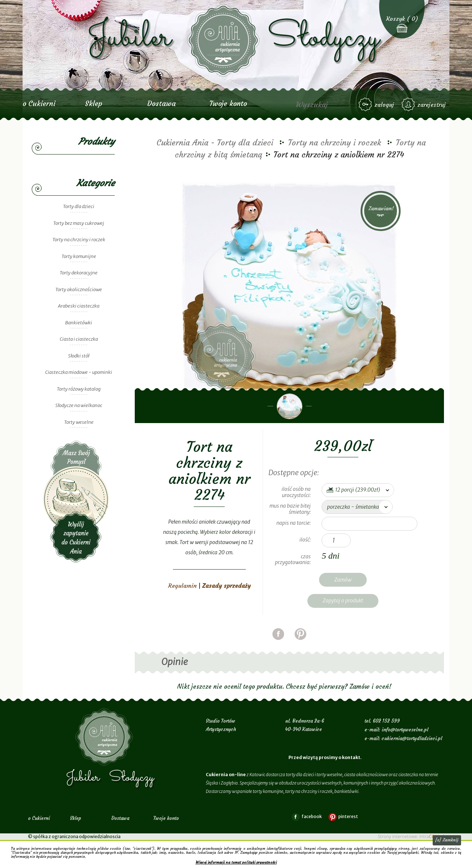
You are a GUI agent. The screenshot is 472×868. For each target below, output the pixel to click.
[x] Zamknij (447, 840)
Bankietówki (79, 323)
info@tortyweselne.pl (405, 730)
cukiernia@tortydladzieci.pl (412, 738)
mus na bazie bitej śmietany (290, 509)
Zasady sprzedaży (226, 586)
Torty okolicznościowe (79, 290)
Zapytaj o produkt (343, 601)
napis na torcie (293, 523)
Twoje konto (228, 103)
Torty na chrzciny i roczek (79, 240)
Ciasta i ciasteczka (79, 339)
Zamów (343, 580)
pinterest (300, 643)
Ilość (304, 540)
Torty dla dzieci (79, 206)
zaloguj (384, 105)
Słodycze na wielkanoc (79, 405)
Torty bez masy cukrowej (79, 223)
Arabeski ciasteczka (79, 306)
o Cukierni (39, 103)
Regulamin (182, 586)
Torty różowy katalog (79, 389)
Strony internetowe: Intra (411, 836)
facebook (278, 643)
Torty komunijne (79, 256)
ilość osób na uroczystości (296, 492)
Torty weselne (79, 422)
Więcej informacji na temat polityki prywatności (236, 862)
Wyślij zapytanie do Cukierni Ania (76, 502)
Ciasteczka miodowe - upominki (79, 372)
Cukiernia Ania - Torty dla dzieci (215, 143)
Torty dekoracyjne (79, 273)
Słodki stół (79, 356)
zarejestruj (432, 105)
